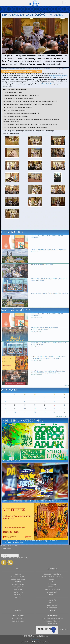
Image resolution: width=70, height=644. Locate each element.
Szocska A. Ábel (48, 84)
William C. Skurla (57, 78)
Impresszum (35, 639)
